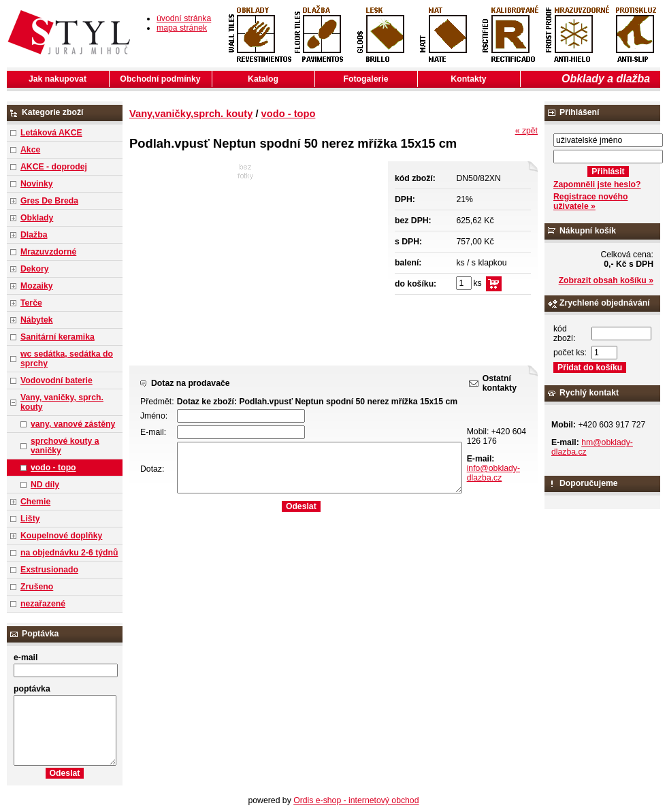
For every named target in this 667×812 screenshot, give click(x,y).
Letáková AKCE (51, 133)
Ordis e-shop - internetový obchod (356, 800)
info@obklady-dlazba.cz (493, 473)
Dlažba (34, 235)
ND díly (45, 485)
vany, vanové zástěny (73, 424)
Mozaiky (37, 286)
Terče (31, 303)
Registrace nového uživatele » (590, 201)
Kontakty (468, 79)
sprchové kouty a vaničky (65, 446)
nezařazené (43, 604)
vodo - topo (53, 468)
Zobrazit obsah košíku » (606, 280)
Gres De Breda (49, 201)
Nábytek (37, 320)
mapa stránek (182, 28)
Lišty (30, 519)
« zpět (526, 131)
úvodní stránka (184, 18)
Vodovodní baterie (56, 380)
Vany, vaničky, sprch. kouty (62, 402)
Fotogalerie (366, 79)
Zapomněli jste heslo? (597, 184)
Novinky (37, 184)
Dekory (34, 269)
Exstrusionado (49, 570)
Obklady (37, 218)
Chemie (35, 502)
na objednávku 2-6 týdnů (69, 553)
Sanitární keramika (58, 337)
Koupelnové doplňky (61, 536)
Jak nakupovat (58, 79)
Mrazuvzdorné (48, 252)
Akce (30, 150)
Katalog (263, 79)
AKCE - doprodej (54, 167)
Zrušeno (37, 587)
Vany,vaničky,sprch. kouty (191, 114)
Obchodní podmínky (160, 79)
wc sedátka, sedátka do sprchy (67, 359)
